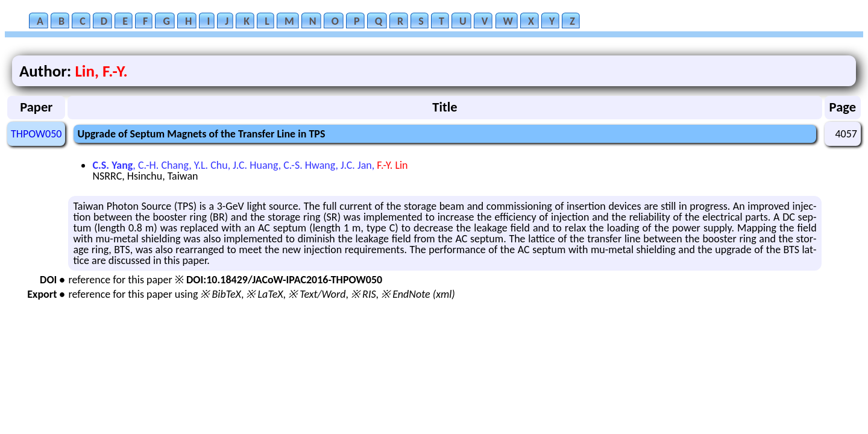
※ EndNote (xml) (418, 294)
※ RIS (363, 294)
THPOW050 (36, 134)
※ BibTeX (220, 294)
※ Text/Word (317, 294)
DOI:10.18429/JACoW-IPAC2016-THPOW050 (284, 280)
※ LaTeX (264, 294)
